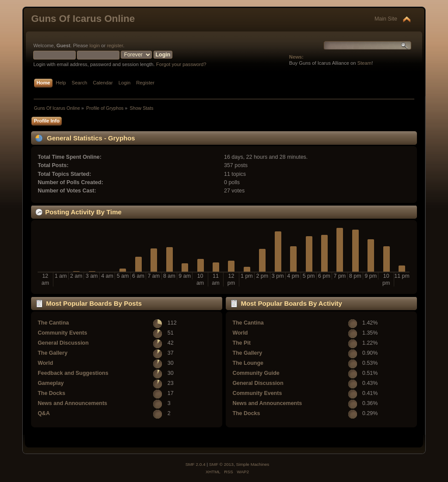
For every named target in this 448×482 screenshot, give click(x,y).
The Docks (51, 393)
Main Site (386, 19)
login (94, 45)
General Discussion (63, 343)
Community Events (62, 333)
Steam (364, 63)
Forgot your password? (181, 64)
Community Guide (256, 373)
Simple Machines (252, 464)
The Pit (241, 343)
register (115, 45)
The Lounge (248, 363)
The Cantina (53, 323)
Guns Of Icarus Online (83, 19)
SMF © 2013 (221, 464)
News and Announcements (72, 403)
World (45, 363)
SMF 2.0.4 (196, 464)
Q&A (44, 413)
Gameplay (51, 383)
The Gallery (52, 353)
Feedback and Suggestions (73, 373)
